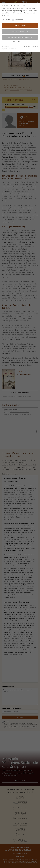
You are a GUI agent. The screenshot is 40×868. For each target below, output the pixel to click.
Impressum (26, 46)
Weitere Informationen (20, 42)
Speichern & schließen (20, 31)
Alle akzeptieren (20, 25)
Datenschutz (34, 46)
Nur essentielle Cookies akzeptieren (20, 37)
